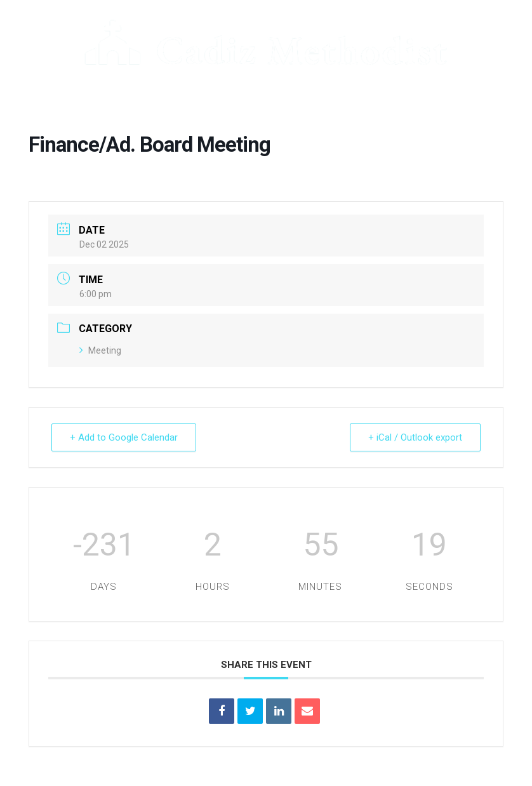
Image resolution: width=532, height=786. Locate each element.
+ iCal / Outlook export (415, 437)
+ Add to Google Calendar (124, 437)
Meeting (100, 350)
